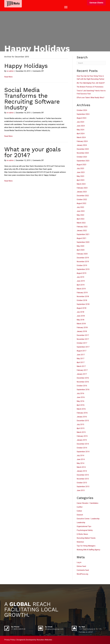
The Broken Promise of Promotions (90, 87)
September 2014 (83, 452)
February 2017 (82, 370)
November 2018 (83, 296)
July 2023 (80, 168)
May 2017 (80, 359)
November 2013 (83, 479)
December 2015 (83, 421)
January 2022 (82, 231)
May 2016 (80, 401)
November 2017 (83, 339)
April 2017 (81, 362)
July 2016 (80, 393)
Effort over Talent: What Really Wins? (91, 98)
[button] (96, 3)
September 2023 (83, 161)
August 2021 (81, 238)
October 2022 (82, 199)
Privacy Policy (10, 640)
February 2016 (82, 413)
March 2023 (81, 184)
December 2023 (83, 149)
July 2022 (80, 207)
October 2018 (82, 300)
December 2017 (83, 335)
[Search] (91, 63)
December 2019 (83, 258)
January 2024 (82, 145)
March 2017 (81, 366)
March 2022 (81, 223)
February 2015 (82, 436)
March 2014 (81, 467)
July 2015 (80, 424)
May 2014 (80, 463)
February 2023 (82, 188)
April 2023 (81, 180)
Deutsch (80, 515)
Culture (79, 511)
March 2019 (81, 289)
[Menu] (66, 7)
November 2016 (83, 382)
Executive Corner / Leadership (88, 519)
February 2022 (82, 227)
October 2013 (82, 483)
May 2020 (80, 246)
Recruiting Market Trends (86, 538)
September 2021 (83, 234)
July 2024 (80, 122)
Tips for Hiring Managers (86, 546)
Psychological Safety (85, 530)
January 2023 (82, 192)
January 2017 (82, 374)
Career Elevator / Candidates (87, 503)
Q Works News (82, 534)
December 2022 (83, 196)
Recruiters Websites (44, 640)
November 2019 (83, 262)
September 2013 (83, 487)
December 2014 (83, 444)
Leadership (81, 523)
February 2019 (82, 293)
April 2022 (81, 219)
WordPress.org (82, 574)
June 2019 (81, 281)
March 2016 (81, 409)
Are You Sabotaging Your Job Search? (91, 83)
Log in (79, 562)
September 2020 (83, 242)
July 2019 (80, 277)
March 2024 (81, 137)
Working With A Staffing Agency (88, 550)
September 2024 (83, 114)
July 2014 (80, 455)
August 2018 (81, 308)
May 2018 (80, 320)
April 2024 (81, 134)
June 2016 (81, 397)
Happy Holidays (26, 66)
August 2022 (81, 203)
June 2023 (81, 172)
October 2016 (82, 386)
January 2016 (82, 417)
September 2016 (83, 390)
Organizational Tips (84, 526)
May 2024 (80, 130)
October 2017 (82, 343)
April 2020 (81, 250)
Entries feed (81, 566)
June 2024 (81, 126)
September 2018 (83, 304)
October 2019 (82, 265)
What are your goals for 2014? (33, 152)
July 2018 (80, 312)
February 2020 (82, 254)
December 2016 (83, 378)
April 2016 (81, 405)
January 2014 (82, 471)
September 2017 (83, 347)
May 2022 (80, 215)
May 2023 (80, 176)
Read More (8, 77)
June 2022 (81, 211)
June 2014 (81, 459)
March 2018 (81, 324)
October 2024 (82, 110)
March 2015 (81, 432)
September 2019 (83, 269)
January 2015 (82, 440)
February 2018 (82, 327)
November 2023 (83, 153)
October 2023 (82, 157)
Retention (80, 542)
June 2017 (81, 355)
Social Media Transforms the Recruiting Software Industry (32, 99)
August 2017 (81, 351)
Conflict (80, 507)
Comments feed (83, 570)
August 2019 (81, 273)
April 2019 (81, 285)
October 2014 (82, 448)
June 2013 (81, 490)
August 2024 (81, 118)
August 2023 (81, 165)
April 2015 (81, 428)
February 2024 (82, 141)
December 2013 (83, 475)
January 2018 (82, 331)
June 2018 (81, 316)
